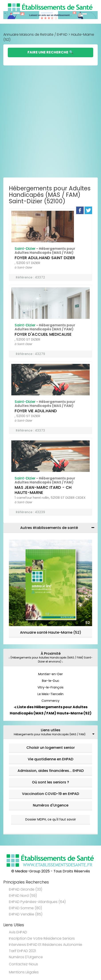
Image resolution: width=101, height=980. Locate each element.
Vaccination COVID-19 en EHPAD (50, 794)
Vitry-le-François (50, 687)
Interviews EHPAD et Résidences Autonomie (46, 945)
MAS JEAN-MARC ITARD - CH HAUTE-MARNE (43, 490)
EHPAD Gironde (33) (26, 889)
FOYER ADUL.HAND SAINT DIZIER (45, 258)
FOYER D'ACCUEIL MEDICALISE (43, 334)
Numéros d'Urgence (51, 805)
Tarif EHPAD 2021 (22, 951)
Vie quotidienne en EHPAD (50, 759)
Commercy (50, 701)
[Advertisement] (50, 123)
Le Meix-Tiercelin (50, 694)
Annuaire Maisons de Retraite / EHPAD (35, 35)
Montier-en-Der (50, 674)
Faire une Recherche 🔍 (50, 52)
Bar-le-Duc (51, 681)
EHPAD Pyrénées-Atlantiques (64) (37, 902)
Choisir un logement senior (51, 748)
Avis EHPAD (18, 932)
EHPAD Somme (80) (25, 908)
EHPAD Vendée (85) (26, 914)
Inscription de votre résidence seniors (42, 938)
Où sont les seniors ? (50, 782)
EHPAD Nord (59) (23, 896)
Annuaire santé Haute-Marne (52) (51, 632)
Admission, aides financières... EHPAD (51, 771)
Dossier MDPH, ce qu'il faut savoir (51, 819)
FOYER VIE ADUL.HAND (36, 411)
